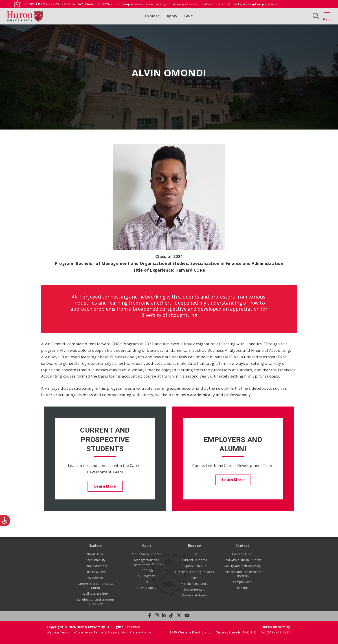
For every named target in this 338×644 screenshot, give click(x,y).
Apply (172, 16)
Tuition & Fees (95, 572)
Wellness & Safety (95, 594)
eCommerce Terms (89, 632)
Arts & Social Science (147, 554)
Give (189, 16)
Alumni (195, 578)
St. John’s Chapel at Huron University (95, 602)
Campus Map (242, 582)
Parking (243, 588)
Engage (195, 546)
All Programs (147, 576)
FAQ (147, 582)
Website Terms (58, 632)
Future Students (95, 566)
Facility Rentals (195, 590)
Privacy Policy (140, 632)
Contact (243, 546)
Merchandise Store (195, 584)
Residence (96, 578)
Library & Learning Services (195, 572)
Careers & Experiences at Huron (96, 586)
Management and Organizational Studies (147, 562)
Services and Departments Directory (243, 574)
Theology (147, 570)
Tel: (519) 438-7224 (275, 632)
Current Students (195, 560)
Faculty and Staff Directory (242, 566)
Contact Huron (242, 554)
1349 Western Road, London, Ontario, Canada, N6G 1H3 (214, 632)
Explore (153, 16)
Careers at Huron (195, 596)
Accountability (96, 560)
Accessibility (116, 632)
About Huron (96, 554)
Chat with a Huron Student (242, 560)
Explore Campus (195, 566)
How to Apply (147, 588)
